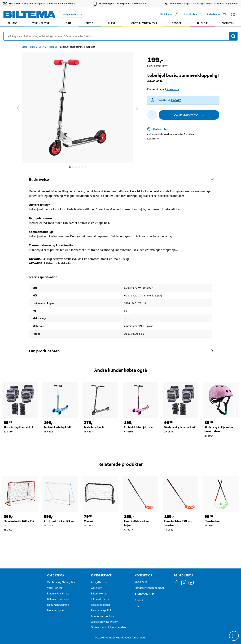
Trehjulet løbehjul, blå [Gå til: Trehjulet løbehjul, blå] (58, 427)
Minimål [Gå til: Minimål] (89, 521)
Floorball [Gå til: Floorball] (52, 47)
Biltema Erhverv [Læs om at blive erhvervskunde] (100, 599)
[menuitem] (12, 23)
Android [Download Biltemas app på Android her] (140, 600)
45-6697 (176, 100)
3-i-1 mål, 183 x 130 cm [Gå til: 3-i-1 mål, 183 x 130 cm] (59, 521)
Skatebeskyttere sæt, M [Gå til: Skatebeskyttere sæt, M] (180, 427)
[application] (234, 636)
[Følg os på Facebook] (177, 583)
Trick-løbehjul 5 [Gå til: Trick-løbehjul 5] (94, 427)
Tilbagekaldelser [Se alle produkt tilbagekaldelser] (100, 605)
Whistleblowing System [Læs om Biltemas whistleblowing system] (105, 622)
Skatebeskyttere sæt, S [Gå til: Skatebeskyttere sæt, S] (18, 427)
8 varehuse (173, 89)
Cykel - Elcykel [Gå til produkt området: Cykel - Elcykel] (41, 23)
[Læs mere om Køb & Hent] (180, 129)
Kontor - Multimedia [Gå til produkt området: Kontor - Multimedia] (143, 23)
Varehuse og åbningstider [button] (62, 582)
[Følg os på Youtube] (191, 584)
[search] (120, 36)
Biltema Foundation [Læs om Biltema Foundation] (59, 599)
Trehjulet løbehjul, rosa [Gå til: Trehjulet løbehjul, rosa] (139, 427)
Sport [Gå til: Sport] (42, 47)
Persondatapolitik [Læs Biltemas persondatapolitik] (101, 610)
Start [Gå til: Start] (24, 47)
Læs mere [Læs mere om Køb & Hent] (153, 139)
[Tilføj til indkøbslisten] (152, 115)
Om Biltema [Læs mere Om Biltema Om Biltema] (56, 575)
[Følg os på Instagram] (184, 583)
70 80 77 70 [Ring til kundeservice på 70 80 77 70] (141, 582)
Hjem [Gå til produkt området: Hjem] (112, 23)
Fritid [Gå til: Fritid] (33, 47)
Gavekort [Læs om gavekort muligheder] (96, 588)
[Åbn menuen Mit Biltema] (170, 14)
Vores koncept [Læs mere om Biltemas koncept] (55, 588)
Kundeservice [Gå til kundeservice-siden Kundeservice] (101, 575)
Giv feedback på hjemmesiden (108, 627)
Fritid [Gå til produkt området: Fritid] (90, 23)
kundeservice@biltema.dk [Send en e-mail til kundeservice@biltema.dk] (150, 588)
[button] (234, 14)
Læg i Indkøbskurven (189, 115)
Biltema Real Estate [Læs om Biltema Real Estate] (58, 593)
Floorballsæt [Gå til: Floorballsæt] (212, 521)
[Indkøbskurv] (217, 14)
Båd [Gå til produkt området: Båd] (68, 23)
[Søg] (233, 36)
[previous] (18, 108)
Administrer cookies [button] (102, 616)
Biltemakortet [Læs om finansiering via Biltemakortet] (99, 593)
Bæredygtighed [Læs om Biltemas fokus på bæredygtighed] (56, 610)
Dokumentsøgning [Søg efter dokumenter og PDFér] (58, 605)
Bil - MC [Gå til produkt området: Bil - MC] (12, 23)
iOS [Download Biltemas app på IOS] (137, 606)
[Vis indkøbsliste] (193, 14)
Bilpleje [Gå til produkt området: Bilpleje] (202, 23)
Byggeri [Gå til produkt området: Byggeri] (177, 23)
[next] (137, 108)
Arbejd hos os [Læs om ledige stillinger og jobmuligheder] (99, 582)
